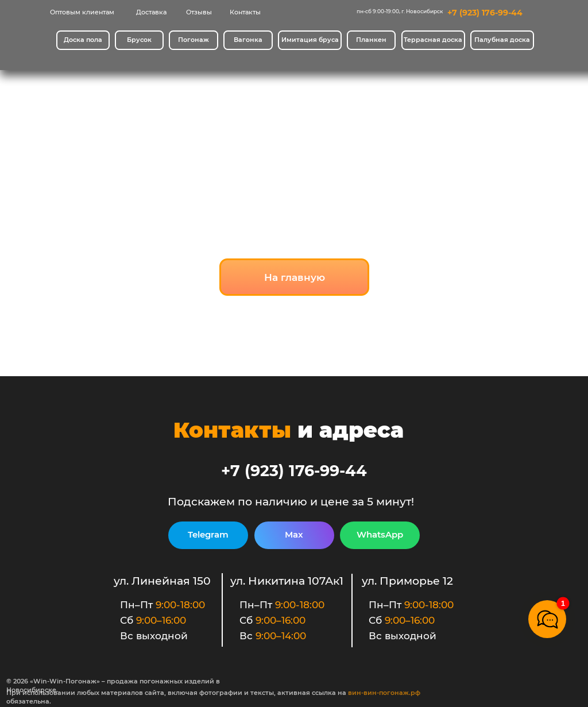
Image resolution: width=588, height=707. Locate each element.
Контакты (245, 12)
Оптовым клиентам (82, 12)
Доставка (151, 12)
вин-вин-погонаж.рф (384, 693)
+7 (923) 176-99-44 (485, 13)
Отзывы (199, 12)
